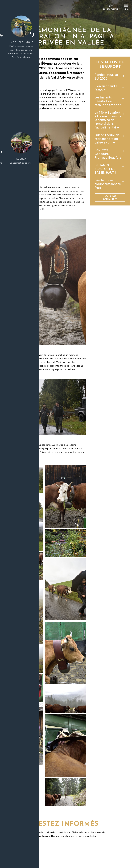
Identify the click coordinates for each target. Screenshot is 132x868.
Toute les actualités (110, 198)
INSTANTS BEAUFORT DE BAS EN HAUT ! (105, 169)
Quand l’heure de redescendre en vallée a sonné (107, 139)
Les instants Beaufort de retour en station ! (108, 101)
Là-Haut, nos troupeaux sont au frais (108, 184)
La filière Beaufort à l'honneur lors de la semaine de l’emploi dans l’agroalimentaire (108, 120)
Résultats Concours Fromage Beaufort (108, 154)
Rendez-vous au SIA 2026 (106, 77)
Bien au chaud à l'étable (106, 88)
